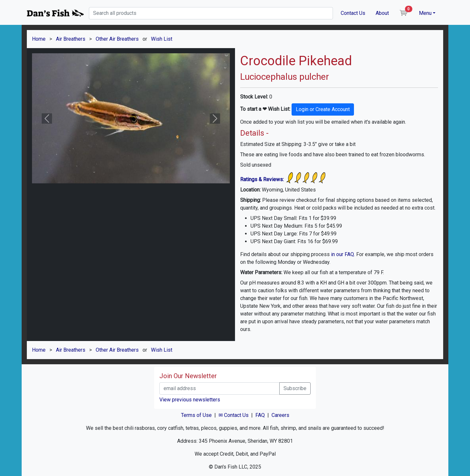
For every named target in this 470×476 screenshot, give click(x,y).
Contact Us (353, 13)
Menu (425, 13)
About (382, 13)
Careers (280, 415)
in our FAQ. (343, 254)
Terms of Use (196, 415)
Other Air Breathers (117, 39)
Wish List (162, 39)
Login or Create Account (323, 109)
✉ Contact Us (234, 415)
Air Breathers (71, 39)
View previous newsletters (190, 400)
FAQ (260, 415)
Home (39, 39)
